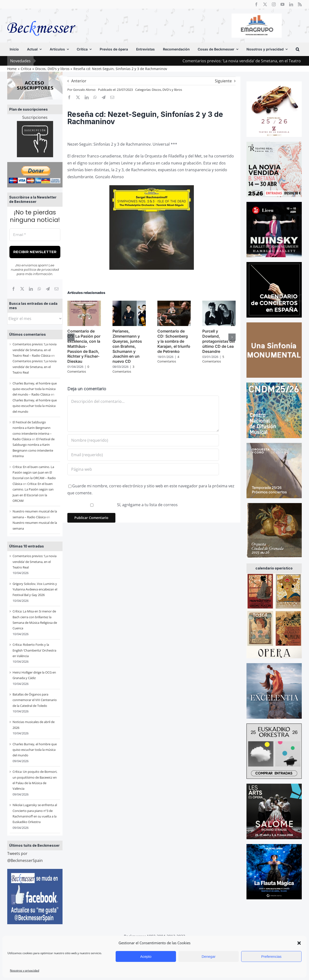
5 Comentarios (213, 359)
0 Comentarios (78, 369)
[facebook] (256, 4)
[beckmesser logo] (41, 17)
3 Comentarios (123, 369)
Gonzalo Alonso (84, 90)
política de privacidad (41, 270)
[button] (299, 943)
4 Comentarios (168, 359)
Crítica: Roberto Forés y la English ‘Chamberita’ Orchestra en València (34, 650)
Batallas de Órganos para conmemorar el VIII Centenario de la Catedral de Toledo (35, 700)
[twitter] (265, 4)
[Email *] (35, 235)
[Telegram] (48, 289)
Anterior (79, 81)
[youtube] (282, 4)
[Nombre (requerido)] (143, 440)
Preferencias (271, 956)
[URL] (143, 469)
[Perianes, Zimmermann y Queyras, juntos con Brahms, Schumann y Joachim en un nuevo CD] (129, 303)
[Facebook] (14, 289)
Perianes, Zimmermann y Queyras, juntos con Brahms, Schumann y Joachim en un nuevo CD (127, 346)
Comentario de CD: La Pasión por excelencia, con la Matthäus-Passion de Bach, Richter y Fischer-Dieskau (84, 346)
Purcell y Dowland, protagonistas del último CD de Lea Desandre (219, 341)
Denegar (209, 956)
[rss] (300, 4)
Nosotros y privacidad (25, 970)
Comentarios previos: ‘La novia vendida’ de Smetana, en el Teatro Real (35, 367)
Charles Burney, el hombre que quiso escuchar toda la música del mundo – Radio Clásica (35, 389)
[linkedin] (291, 4)
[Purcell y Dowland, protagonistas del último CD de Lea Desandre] (219, 303)
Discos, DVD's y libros (167, 90)
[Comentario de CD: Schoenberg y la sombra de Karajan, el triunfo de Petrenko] (174, 303)
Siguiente (223, 81)
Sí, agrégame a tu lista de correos (123, 505)
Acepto (146, 956)
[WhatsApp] (39, 289)
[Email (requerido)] (143, 455)
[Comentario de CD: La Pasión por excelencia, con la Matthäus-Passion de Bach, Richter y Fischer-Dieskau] (84, 303)
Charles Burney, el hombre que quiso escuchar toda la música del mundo (35, 406)
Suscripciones (35, 117)
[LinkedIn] (31, 289)
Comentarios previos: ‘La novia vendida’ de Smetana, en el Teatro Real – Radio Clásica (35, 350)
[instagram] (274, 4)
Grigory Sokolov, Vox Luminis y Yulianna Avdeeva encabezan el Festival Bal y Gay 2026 (35, 589)
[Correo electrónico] (56, 289)
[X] (22, 289)
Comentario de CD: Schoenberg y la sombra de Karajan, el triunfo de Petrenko (174, 341)
